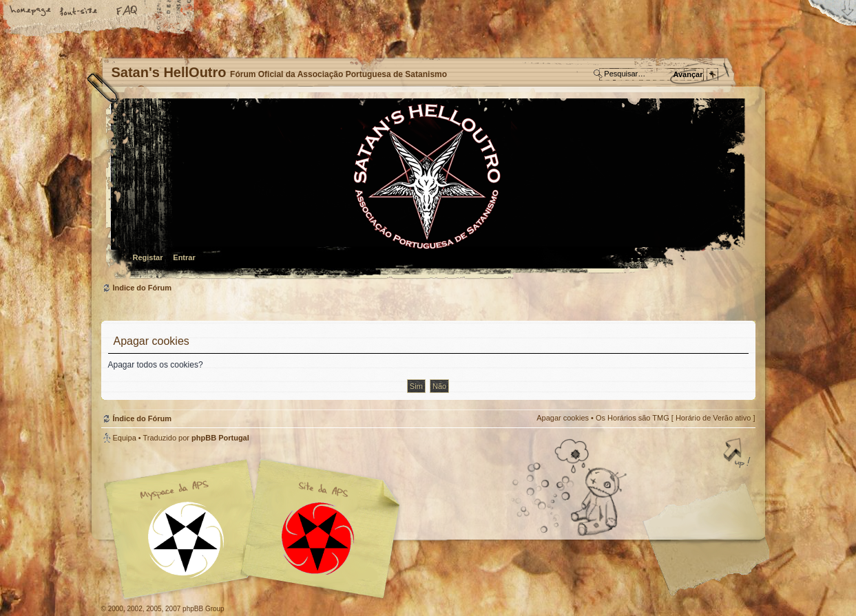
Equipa (125, 438)
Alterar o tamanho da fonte (79, 12)
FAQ (127, 12)
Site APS (318, 539)
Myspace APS (256, 529)
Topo (738, 454)
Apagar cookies (563, 418)
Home (31, 12)
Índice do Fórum (427, 190)
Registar (148, 257)
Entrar (184, 257)
